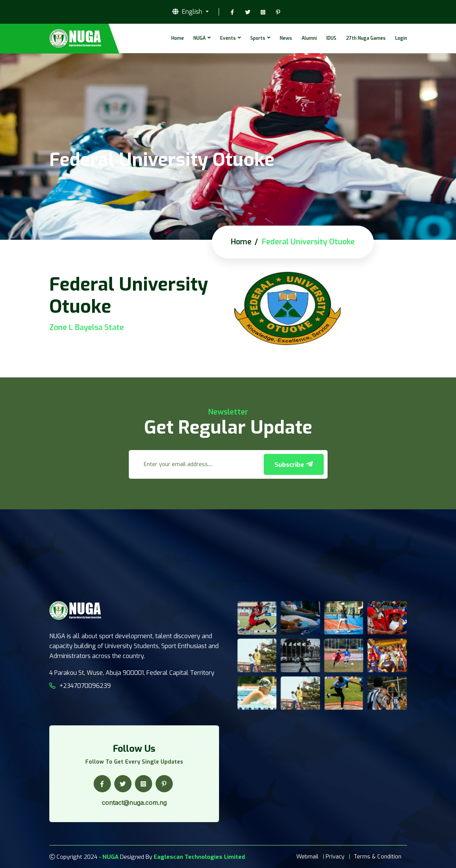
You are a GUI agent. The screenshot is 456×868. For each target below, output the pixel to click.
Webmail (307, 857)
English (188, 12)
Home (178, 38)
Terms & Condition (377, 857)
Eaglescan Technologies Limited (199, 857)
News (286, 38)
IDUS (331, 38)
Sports (258, 38)
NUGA (200, 38)
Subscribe (294, 465)
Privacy (335, 857)
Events (228, 38)
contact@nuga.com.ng (134, 803)
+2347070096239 (80, 686)
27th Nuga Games (366, 38)
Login (401, 38)
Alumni (309, 38)
